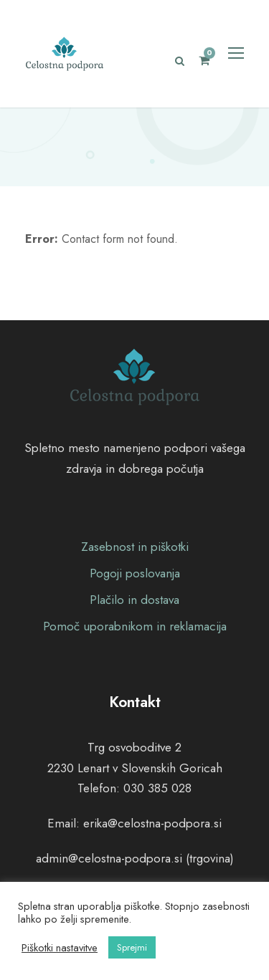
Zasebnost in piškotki (135, 547)
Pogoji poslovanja (135, 573)
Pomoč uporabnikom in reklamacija (135, 626)
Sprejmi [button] (132, 947)
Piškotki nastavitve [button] (60, 948)
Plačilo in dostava (134, 600)
